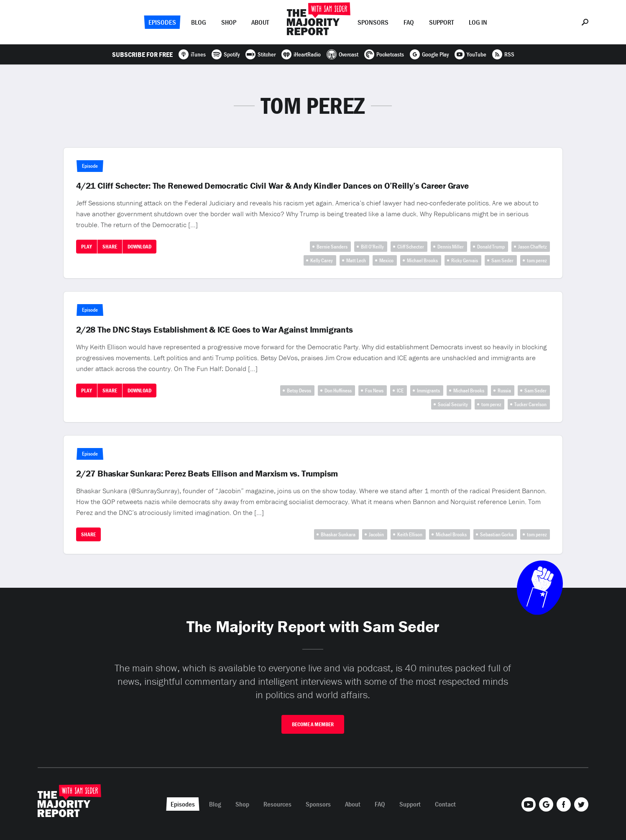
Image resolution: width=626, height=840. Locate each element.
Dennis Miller (451, 247)
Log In (478, 22)
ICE (400, 391)
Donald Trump (491, 247)
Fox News (374, 391)
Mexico (386, 260)
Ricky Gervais (465, 260)
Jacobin (376, 534)
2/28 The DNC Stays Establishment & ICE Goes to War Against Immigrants (215, 330)
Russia (504, 391)
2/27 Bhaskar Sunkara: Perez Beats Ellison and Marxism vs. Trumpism (207, 474)
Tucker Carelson (530, 404)
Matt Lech (356, 260)
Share (110, 247)
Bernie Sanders (332, 247)
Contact (445, 804)
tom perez (537, 260)
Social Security (453, 404)
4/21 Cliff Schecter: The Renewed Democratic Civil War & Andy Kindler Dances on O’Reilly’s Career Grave (272, 186)
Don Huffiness (338, 391)
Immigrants (428, 391)
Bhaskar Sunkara (338, 534)
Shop (229, 22)
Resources (277, 804)
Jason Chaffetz (532, 247)
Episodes (162, 22)
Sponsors (373, 22)
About (260, 22)
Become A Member (313, 724)
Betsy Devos (299, 391)
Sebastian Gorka (497, 534)
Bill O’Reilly (372, 247)
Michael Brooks (422, 260)
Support (441, 22)
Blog (199, 22)
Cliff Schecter (411, 247)
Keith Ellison (410, 534)
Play (87, 247)
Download (139, 247)
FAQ (409, 22)
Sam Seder (502, 260)
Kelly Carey (322, 260)
